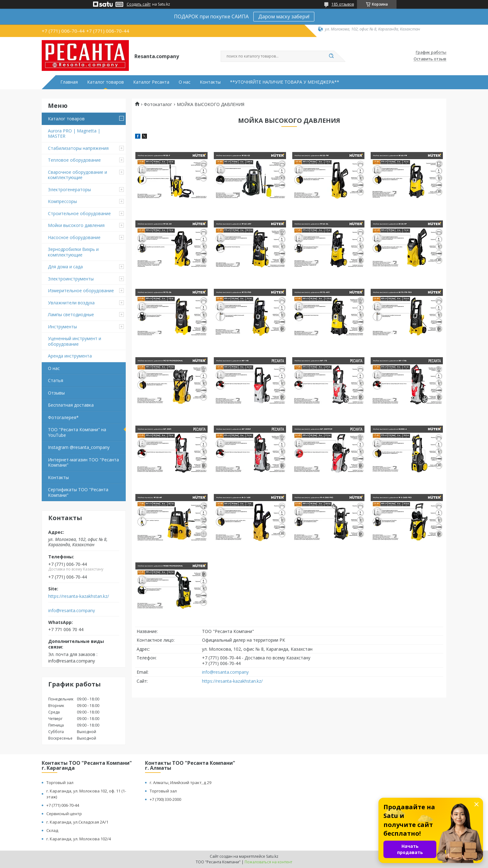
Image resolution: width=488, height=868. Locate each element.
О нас (185, 82)
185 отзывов (343, 4)
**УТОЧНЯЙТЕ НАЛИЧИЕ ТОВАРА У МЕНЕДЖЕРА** (285, 82)
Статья (56, 380)
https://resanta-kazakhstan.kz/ (79, 596)
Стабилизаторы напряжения (78, 148)
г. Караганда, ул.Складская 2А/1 (77, 822)
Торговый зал (60, 783)
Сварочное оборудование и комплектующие (77, 175)
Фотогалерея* (63, 417)
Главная (69, 82)
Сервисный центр (64, 814)
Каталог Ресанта (151, 82)
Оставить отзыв (430, 59)
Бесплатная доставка (71, 405)
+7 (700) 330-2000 (165, 799)
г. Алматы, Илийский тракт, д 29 (181, 783)
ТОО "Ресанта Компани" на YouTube (77, 432)
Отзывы (56, 393)
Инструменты (62, 327)
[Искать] (331, 56)
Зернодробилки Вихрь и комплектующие (73, 252)
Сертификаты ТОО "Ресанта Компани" (78, 492)
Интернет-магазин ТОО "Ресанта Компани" (83, 462)
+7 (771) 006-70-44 (63, 805)
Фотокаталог (158, 104)
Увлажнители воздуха (71, 303)
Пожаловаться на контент (268, 862)
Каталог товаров (106, 82)
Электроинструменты (71, 279)
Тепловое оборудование (74, 160)
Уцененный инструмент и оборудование (75, 341)
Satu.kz (272, 856)
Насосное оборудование (74, 237)
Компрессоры (62, 201)
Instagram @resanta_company (79, 447)
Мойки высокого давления (76, 225)
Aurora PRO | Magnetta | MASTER (74, 134)
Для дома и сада (65, 267)
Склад (52, 830)
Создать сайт (139, 4)
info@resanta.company (72, 611)
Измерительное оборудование (81, 291)
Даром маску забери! (284, 16)
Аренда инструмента (70, 356)
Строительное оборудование (79, 213)
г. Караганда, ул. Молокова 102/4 (79, 839)
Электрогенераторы (69, 189)
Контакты (210, 82)
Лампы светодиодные (71, 314)
